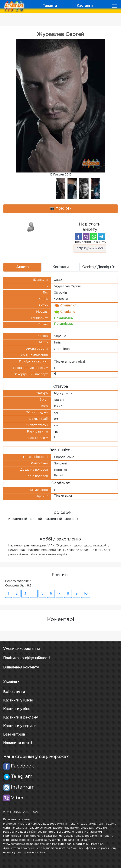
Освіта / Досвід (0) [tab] (99, 267)
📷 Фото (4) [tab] (61, 209)
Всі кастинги (14, 692)
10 (86, 594)
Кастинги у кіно (17, 709)
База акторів (14, 735)
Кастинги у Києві (18, 701)
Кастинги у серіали (20, 726)
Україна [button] (10, 682)
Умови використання (21, 649)
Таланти (50, 6)
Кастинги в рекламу (20, 718)
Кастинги (85, 6)
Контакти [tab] (60, 267)
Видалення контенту (21, 668)
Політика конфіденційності (26, 658)
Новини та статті (17, 743)
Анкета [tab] (22, 267)
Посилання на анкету (90, 247)
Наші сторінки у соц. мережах (36, 757)
